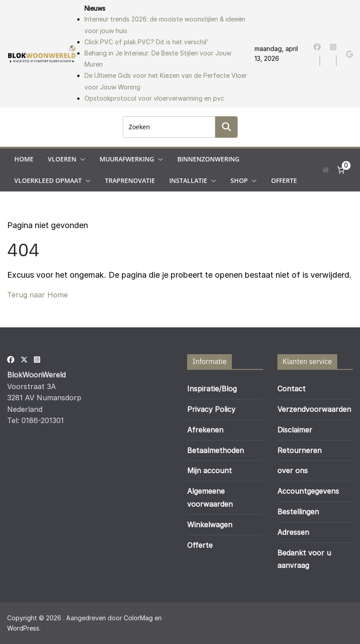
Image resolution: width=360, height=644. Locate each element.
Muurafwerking (127, 159)
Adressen (293, 532)
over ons (293, 470)
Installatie (188, 180)
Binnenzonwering (208, 159)
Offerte (284, 180)
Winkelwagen (210, 525)
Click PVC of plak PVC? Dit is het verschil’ (146, 42)
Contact (291, 389)
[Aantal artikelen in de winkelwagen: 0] (341, 170)
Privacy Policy (211, 409)
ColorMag (138, 618)
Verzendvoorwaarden (314, 409)
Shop (239, 180)
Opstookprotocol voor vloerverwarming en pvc (154, 98)
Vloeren (62, 159)
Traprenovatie (130, 180)
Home (24, 159)
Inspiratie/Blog (212, 389)
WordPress (23, 628)
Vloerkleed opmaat (48, 180)
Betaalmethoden (216, 450)
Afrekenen (205, 430)
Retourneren (299, 450)
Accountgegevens (308, 491)
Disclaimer (295, 430)
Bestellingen (298, 512)
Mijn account (209, 470)
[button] (81, 159)
